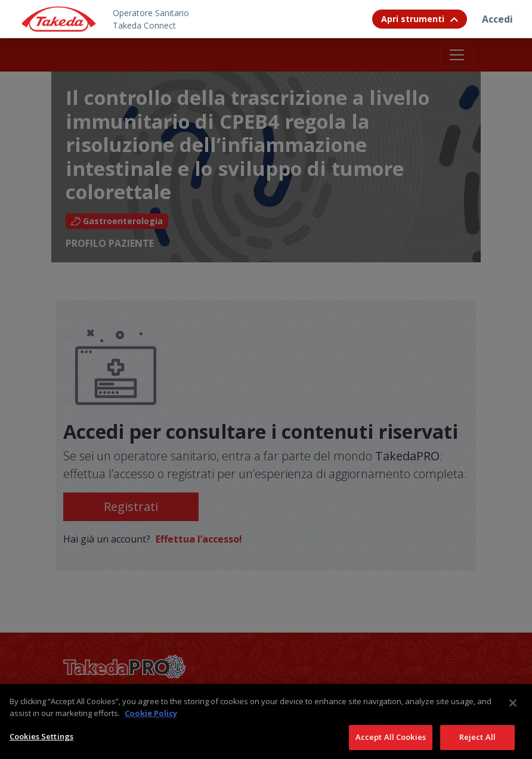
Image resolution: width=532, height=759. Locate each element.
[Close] (513, 717)
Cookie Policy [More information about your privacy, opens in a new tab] (151, 727)
